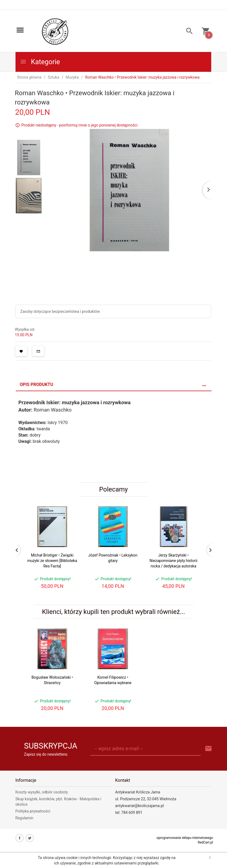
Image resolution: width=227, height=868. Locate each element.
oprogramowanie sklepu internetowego (185, 838)
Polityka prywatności (33, 811)
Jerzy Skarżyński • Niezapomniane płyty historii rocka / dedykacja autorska (173, 561)
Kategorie (40, 62)
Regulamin (24, 818)
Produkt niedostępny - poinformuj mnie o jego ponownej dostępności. (80, 125)
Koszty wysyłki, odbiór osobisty (42, 792)
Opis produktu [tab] (37, 384)
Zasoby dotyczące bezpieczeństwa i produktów (60, 311)
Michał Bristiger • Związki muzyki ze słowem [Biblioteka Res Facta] (52, 561)
